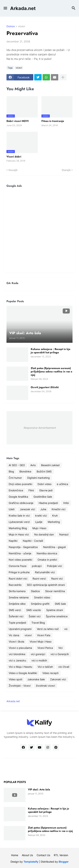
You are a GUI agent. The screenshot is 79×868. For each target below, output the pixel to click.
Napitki (13, 541)
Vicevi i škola (16, 642)
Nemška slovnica (47, 553)
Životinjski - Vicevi (20, 686)
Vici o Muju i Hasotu (20, 667)
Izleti (12, 509)
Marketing (54, 522)
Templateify (31, 862)
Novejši (13, 170)
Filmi (31, 490)
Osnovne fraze (18, 566)
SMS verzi (15, 610)
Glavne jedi (46, 490)
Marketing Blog (18, 528)
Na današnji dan (44, 534)
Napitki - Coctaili (33, 541)
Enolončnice (16, 490)
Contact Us (43, 855)
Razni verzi (39, 579)
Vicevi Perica (45, 648)
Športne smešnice (57, 616)
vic (66, 629)
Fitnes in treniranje (53, 121)
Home (15, 855)
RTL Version (61, 855)
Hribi (66, 503)
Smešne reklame (19, 597)
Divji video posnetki (20, 484)
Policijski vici (54, 566)
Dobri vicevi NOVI (17, 121)
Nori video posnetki (20, 560)
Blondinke (25, 471)
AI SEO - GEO (17, 465)
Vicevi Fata (44, 635)
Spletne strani (55, 610)
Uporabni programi (20, 629)
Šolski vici (35, 616)
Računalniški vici (45, 572)
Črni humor (15, 478)
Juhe (43, 509)
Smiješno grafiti (40, 604)
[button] (5, 8)
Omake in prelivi (47, 560)
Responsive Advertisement (40, 428)
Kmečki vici (58, 509)
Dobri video (44, 484)
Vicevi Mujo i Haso (41, 642)
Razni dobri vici (18, 579)
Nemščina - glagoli (54, 547)
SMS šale (60, 604)
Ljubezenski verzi (19, 522)
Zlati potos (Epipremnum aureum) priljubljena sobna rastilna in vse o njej (51, 372)
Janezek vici (27, 509)
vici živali (64, 667)
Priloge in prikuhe (19, 572)
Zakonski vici (58, 679)
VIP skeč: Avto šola (39, 789)
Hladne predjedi (48, 503)
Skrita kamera (17, 591)
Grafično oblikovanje (21, 503)
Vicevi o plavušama (20, 648)
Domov (11, 26)
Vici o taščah (45, 667)
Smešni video (42, 597)
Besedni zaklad (50, 465)
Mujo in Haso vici (19, 534)
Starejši (66, 170)
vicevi (21, 26)
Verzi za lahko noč (48, 629)
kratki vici (41, 516)
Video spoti (15, 679)
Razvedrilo (15, 585)
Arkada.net (23, 8)
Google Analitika (18, 497)
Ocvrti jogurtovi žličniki (45, 387)
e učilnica (62, 484)
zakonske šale (36, 679)
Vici (60, 648)
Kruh (55, 516)
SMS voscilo (34, 610)
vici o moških (39, 660)
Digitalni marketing (38, 478)
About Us (27, 855)
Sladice (35, 591)
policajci (37, 566)
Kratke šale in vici (19, 516)
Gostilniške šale (43, 497)
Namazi (64, 534)
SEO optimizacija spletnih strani (46, 585)
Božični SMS (44, 471)
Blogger (64, 862)
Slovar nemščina (55, 591)
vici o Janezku (17, 660)
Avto (33, 465)
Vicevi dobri (14, 157)
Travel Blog (38, 623)
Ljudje (39, 522)
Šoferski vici (16, 616)
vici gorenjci (38, 654)
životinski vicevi (45, 686)
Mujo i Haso (39, 528)
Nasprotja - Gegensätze (23, 547)
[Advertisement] (39, 230)
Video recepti (50, 673)
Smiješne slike (17, 604)
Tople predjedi (17, 623)
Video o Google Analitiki (23, 673)
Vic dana (14, 635)
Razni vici (57, 579)
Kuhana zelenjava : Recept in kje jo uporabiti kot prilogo (51, 351)
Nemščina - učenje (20, 553)
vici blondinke (17, 654)
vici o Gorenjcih (60, 654)
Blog (11, 471)
